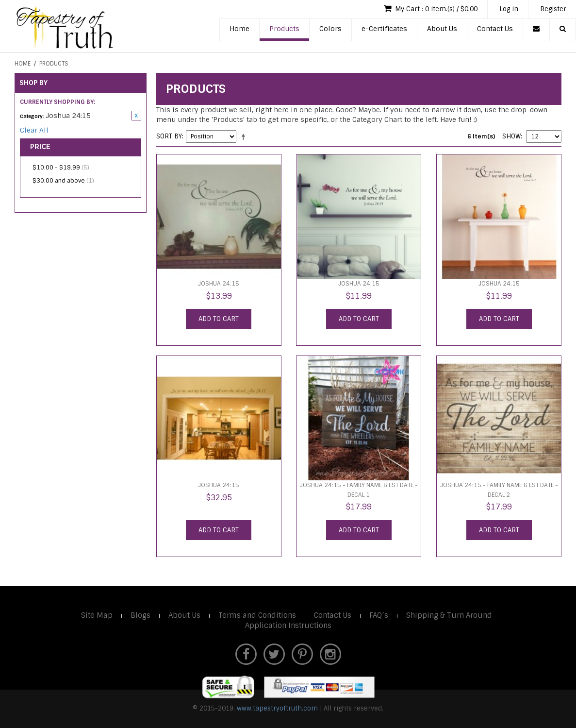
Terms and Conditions (257, 615)
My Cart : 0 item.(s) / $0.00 (431, 8)
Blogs (140, 615)
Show (511, 136)
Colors (330, 29)
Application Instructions (288, 626)
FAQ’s (379, 615)
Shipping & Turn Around (449, 615)
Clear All (34, 130)
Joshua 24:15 (219, 284)
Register (553, 9)
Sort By (169, 136)
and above (63, 181)
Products (284, 29)
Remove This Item (136, 116)
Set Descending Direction (245, 136)
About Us (442, 29)
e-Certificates (384, 29)
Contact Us (495, 29)
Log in (509, 9)
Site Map (97, 615)
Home (239, 29)
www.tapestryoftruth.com (277, 708)
